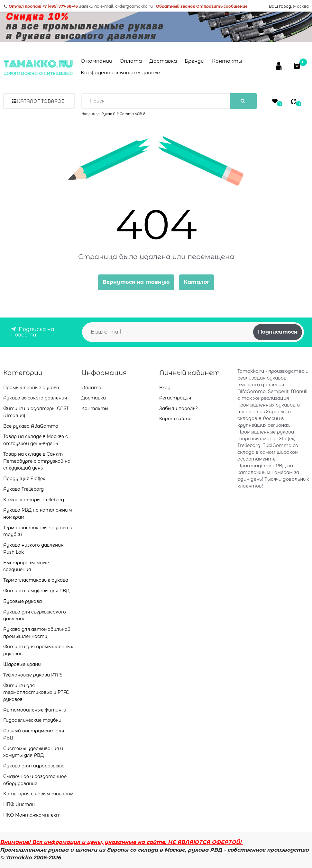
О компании (96, 61)
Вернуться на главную (136, 282)
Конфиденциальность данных (121, 72)
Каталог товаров (41, 101)
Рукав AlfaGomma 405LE (123, 114)
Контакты (227, 61)
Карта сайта (175, 418)
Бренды (195, 61)
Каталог (197, 282)
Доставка (163, 61)
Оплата (131, 61)
